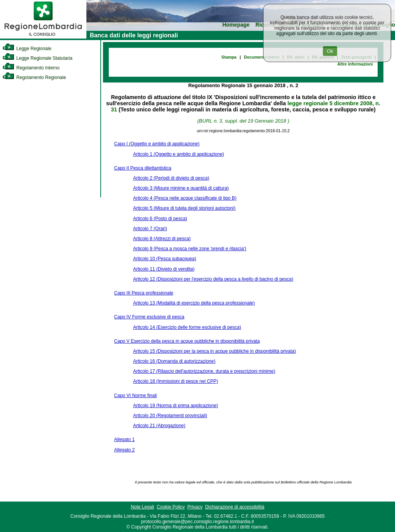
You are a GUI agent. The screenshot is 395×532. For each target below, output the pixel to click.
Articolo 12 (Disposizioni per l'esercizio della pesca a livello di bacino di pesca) (213, 279)
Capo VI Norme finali (136, 396)
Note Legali (143, 507)
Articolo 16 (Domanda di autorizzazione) (174, 361)
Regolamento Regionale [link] (34, 77)
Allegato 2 (124, 450)
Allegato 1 (124, 439)
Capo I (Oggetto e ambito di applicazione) (157, 144)
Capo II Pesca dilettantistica (143, 168)
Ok (330, 51)
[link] (43, 37)
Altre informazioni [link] (355, 64)
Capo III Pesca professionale (144, 293)
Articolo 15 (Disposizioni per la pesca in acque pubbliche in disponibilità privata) (214, 351)
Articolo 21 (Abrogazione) (159, 426)
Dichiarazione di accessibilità (235, 507)
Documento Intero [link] (262, 57)
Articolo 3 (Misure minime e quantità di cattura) (181, 188)
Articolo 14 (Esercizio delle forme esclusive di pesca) (187, 327)
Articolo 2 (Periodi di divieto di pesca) (171, 178)
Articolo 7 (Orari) (150, 229)
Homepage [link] (236, 25)
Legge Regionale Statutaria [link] (37, 58)
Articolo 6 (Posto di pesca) (160, 219)
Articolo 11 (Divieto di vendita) (164, 269)
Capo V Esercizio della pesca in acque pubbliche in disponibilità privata (187, 341)
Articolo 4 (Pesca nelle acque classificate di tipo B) (185, 198)
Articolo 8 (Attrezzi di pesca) (162, 239)
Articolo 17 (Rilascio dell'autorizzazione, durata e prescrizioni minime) (204, 371)
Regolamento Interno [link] (31, 68)
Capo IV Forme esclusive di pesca (149, 317)
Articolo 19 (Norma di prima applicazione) (176, 406)
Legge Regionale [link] (27, 49)
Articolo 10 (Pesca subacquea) (165, 259)
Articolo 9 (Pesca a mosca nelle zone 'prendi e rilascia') (190, 249)
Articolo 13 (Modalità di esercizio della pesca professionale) (194, 303)
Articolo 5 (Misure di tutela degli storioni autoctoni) (184, 208)
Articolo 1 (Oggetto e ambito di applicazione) (179, 154)
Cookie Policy (171, 507)
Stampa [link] (229, 57)
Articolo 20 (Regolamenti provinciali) (170, 416)
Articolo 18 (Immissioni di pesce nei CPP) (176, 381)
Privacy (195, 507)
